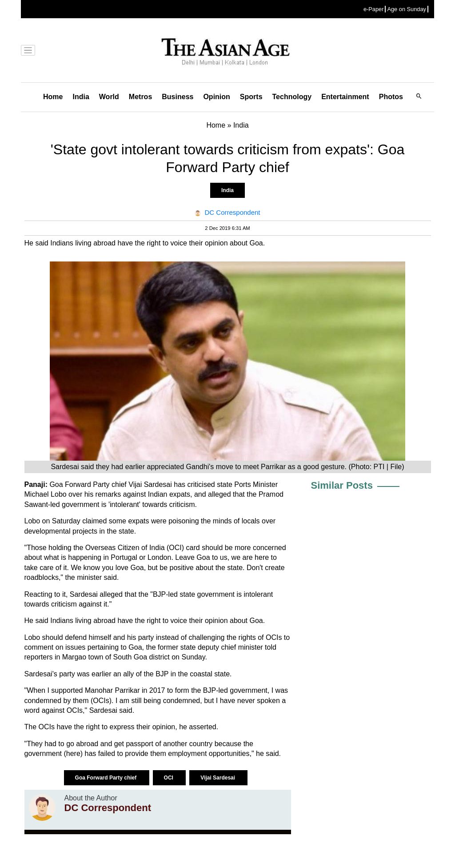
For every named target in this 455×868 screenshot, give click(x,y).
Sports (251, 97)
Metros (140, 97)
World (109, 97)
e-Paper (374, 9)
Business (178, 97)
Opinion (216, 97)
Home (53, 97)
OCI (170, 778)
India (81, 97)
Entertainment (345, 97)
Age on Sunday (407, 9)
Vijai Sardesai (218, 778)
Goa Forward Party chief (107, 778)
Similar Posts (342, 485)
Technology (292, 97)
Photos (391, 97)
